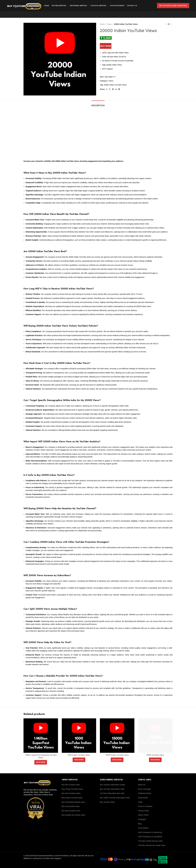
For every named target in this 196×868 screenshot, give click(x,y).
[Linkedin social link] (116, 89)
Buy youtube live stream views (73, 815)
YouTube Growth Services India (150, 841)
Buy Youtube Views (107, 802)
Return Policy (143, 815)
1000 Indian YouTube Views (79, 755)
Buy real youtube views (71, 806)
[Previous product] (166, 24)
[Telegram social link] (119, 89)
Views (109, 24)
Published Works (145, 793)
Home (102, 24)
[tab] (98, 104)
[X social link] (110, 89)
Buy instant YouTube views (72, 798)
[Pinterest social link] (113, 89)
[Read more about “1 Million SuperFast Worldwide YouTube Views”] (41, 762)
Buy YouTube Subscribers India (112, 789)
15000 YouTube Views (155, 755)
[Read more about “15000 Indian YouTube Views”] (117, 760)
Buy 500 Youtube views (71, 785)
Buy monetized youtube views (73, 802)
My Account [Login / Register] (173, 6)
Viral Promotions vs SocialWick (150, 837)
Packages (142, 819)
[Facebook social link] (107, 89)
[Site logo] (24, 6)
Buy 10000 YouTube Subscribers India (115, 798)
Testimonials (143, 798)
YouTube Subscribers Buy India (112, 793)
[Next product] (171, 24)
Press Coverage (144, 789)
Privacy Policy (144, 811)
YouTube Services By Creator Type (152, 845)
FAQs (140, 802)
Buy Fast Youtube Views (71, 793)
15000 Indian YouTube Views (117, 755)
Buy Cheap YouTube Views (72, 789)
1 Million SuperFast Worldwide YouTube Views (41, 756)
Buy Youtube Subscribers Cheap (112, 785)
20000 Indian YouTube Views (115, 85)
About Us (142, 785)
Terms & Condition (145, 806)
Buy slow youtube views (71, 811)
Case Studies (143, 828)
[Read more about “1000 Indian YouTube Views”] (79, 760)
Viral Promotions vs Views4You (150, 832)
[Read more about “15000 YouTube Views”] (155, 760)
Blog (140, 824)
